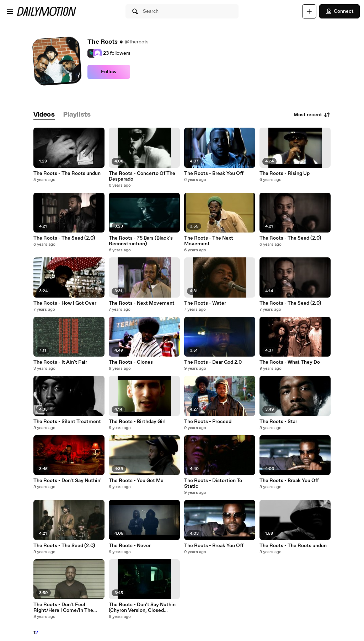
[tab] (44, 115)
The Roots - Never (130, 546)
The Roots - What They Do (290, 362)
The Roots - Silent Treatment (67, 422)
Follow (109, 72)
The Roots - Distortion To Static (213, 484)
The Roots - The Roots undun (67, 173)
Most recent (312, 115)
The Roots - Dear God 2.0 (213, 362)
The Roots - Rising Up (285, 173)
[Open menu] (10, 11)
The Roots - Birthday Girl (137, 422)
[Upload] (309, 11)
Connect (339, 11)
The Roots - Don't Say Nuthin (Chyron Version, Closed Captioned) (142, 608)
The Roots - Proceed (208, 422)
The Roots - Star (278, 422)
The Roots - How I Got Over (65, 303)
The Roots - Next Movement (142, 303)
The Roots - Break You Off (214, 173)
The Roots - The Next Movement (209, 241)
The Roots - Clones (131, 362)
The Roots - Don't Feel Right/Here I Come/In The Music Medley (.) (63, 608)
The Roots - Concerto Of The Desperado (142, 176)
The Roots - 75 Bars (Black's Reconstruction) (141, 241)
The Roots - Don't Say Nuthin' (67, 481)
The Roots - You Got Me (136, 481)
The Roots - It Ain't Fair (60, 362)
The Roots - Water (205, 303)
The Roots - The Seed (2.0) (64, 238)
